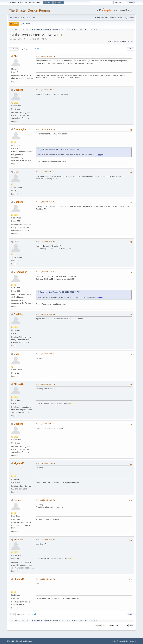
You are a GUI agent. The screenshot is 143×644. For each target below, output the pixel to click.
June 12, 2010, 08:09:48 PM (45, 539)
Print (130, 49)
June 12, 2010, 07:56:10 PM (45, 424)
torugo (18, 500)
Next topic (128, 41)
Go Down (14, 49)
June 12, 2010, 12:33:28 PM (45, 354)
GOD (16, 172)
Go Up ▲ (133, 641)
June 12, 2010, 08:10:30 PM (45, 579)
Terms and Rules (123, 641)
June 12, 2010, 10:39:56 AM (45, 314)
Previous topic (115, 41)
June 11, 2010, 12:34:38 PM (45, 129)
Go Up (12, 614)
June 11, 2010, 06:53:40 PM (45, 202)
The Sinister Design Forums (30, 10)
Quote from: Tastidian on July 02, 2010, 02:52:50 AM (59, 150)
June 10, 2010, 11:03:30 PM (45, 90)
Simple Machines (26, 641)
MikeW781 (19, 384)
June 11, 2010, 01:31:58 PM (45, 172)
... (34, 49)
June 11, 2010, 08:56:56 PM (45, 241)
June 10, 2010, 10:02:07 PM (45, 56)
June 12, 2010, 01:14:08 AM (45, 272)
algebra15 (19, 463)
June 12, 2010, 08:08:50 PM (45, 500)
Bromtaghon (21, 129)
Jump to (98, 625)
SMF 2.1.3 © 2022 (13, 641)
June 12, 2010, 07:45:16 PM (45, 384)
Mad (16, 56)
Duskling (19, 90)
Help (114, 641)
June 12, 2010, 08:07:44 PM (45, 463)
